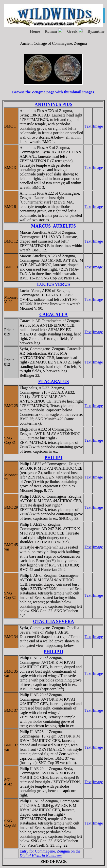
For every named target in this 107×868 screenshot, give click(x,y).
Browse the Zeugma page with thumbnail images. (53, 92)
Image (98, 126)
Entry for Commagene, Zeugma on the (50, 853)
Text (88, 126)
